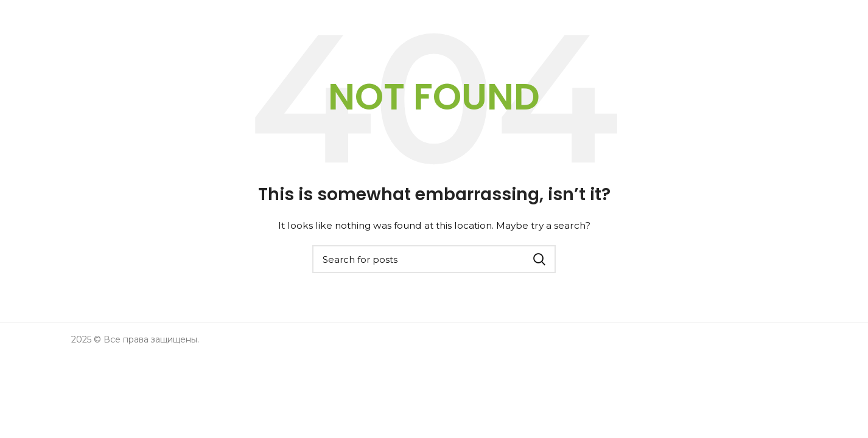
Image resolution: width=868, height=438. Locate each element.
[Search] (434, 259)
